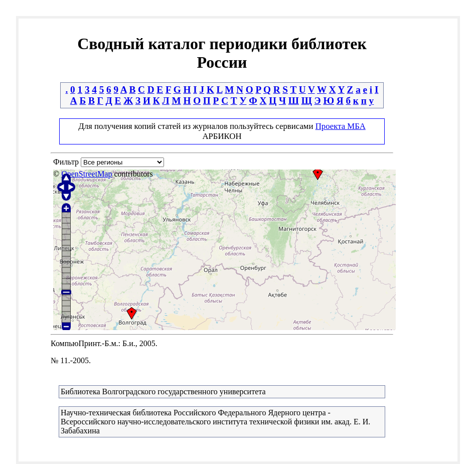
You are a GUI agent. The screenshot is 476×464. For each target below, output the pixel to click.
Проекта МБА (341, 126)
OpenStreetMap (87, 174)
